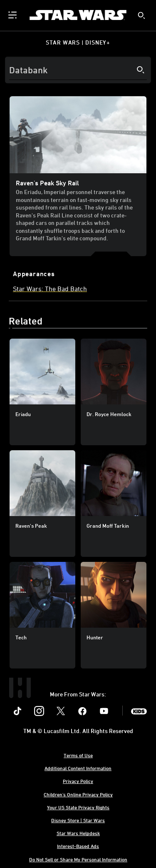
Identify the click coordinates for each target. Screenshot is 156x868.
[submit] (141, 15)
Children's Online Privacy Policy (78, 794)
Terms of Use (78, 755)
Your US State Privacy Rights (78, 807)
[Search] (78, 70)
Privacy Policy (78, 781)
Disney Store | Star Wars (78, 820)
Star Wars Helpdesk (78, 833)
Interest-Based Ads (78, 846)
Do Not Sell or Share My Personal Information (78, 859)
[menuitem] (13, 15)
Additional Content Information (78, 768)
